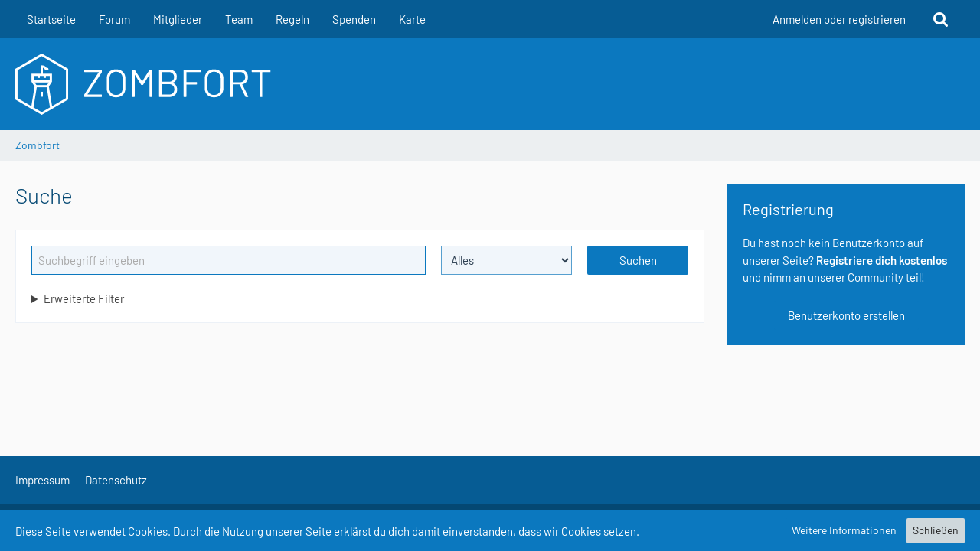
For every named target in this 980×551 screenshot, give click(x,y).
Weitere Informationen (844, 530)
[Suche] (941, 19)
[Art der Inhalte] (507, 260)
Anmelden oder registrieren (839, 19)
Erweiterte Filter (84, 298)
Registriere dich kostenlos (882, 260)
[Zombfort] (490, 84)
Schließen (936, 530)
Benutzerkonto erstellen (846, 315)
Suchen (638, 260)
